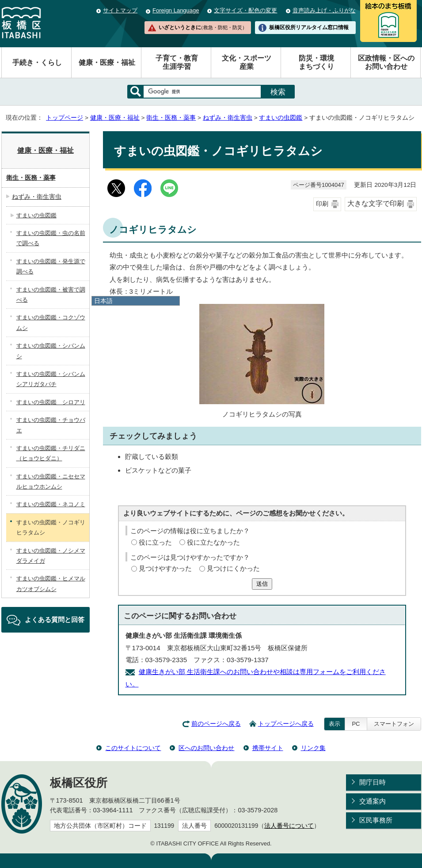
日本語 (103, 301)
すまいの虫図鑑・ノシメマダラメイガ (51, 556)
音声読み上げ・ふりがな (324, 10)
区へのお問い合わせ (206, 748)
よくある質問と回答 (55, 620)
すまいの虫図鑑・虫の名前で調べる (51, 238)
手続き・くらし (37, 63)
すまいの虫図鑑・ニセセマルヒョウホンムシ (51, 481)
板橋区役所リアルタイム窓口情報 (309, 27)
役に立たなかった (213, 542)
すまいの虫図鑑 (281, 118)
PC (356, 724)
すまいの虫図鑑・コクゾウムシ (51, 322)
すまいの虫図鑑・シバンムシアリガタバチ (51, 379)
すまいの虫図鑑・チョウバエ (51, 425)
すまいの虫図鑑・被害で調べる (51, 295)
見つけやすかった (165, 568)
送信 (262, 584)
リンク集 (313, 748)
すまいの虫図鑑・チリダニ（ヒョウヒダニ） (51, 453)
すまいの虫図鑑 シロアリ (51, 402)
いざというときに (203, 27)
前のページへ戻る (216, 724)
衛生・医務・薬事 (171, 118)
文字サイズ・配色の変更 (245, 10)
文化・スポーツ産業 (247, 62)
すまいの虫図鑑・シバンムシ (51, 351)
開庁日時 (373, 782)
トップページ (65, 118)
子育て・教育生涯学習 (177, 62)
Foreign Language (176, 10)
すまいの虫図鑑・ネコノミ (51, 504)
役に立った (155, 542)
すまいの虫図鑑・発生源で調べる (51, 266)
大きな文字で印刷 (376, 203)
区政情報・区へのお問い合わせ (386, 62)
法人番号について (289, 826)
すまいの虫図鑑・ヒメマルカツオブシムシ (51, 584)
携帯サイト (268, 748)
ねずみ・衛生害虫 (228, 118)
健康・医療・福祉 (107, 63)
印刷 (322, 204)
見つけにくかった (233, 568)
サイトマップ (120, 10)
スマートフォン (394, 724)
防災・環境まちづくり (316, 62)
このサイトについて (133, 748)
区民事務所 (376, 820)
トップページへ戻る (286, 724)
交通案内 (373, 801)
